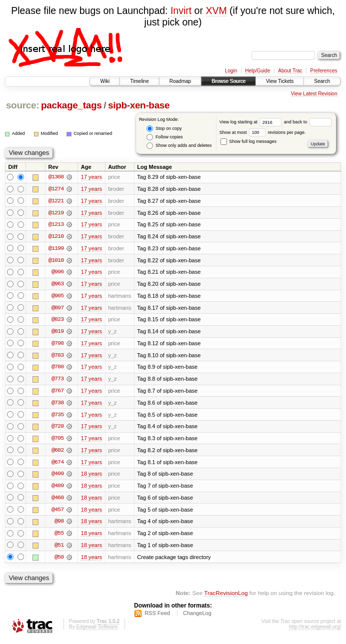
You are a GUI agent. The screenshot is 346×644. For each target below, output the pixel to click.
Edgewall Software (97, 631)
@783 (57, 357)
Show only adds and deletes (179, 146)
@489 (57, 489)
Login (231, 71)
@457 (57, 513)
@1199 (56, 249)
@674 (57, 465)
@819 (57, 333)
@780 (57, 369)
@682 (57, 453)
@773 (57, 381)
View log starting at (252, 122)
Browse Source (228, 81)
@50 (59, 561)
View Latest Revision (314, 94)
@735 (57, 417)
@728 (57, 429)
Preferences (324, 71)
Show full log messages (248, 141)
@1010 (56, 261)
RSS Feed (157, 617)
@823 (57, 321)
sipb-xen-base (139, 105)
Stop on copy (164, 129)
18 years (91, 477)
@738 (57, 405)
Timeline (139, 81)
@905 (57, 297)
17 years (91, 177)
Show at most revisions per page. (263, 132)
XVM (216, 10)
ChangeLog (197, 617)
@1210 (56, 237)
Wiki (105, 81)
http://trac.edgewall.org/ (315, 631)
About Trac (290, 71)
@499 (57, 477)
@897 (57, 309)
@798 (57, 345)
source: (22, 105)
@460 (57, 501)
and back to (308, 122)
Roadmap (180, 81)
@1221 (56, 201)
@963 (57, 285)
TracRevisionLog (226, 597)
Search (322, 81)
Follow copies (164, 137)
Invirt (181, 10)
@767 (57, 393)
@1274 (56, 189)
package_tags (71, 105)
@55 (59, 537)
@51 (59, 549)
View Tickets (280, 81)
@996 (57, 273)
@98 (59, 525)
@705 (57, 441)
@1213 (56, 225)
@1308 (56, 177)
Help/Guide (257, 71)
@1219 (56, 213)
